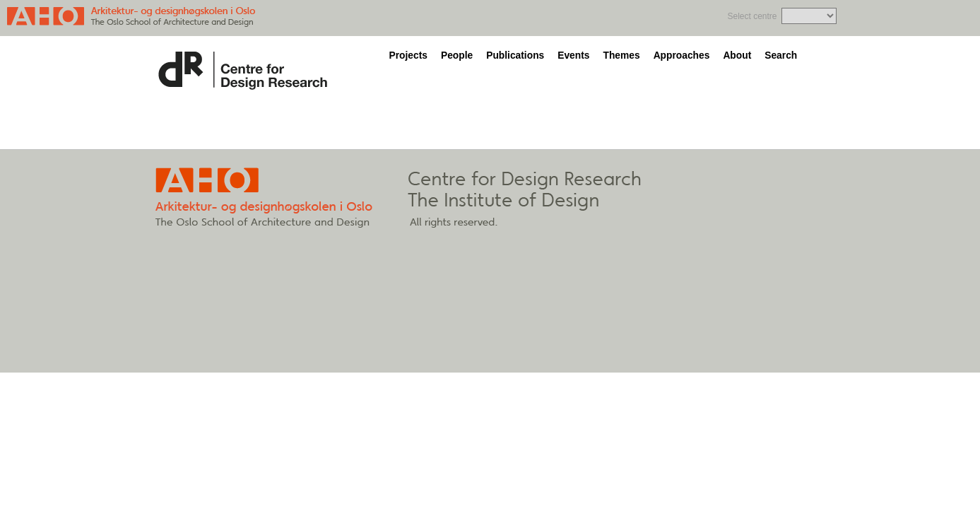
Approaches (682, 55)
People (457, 55)
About (737, 55)
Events (573, 55)
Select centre (752, 16)
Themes (621, 55)
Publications (515, 55)
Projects (408, 55)
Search (781, 55)
